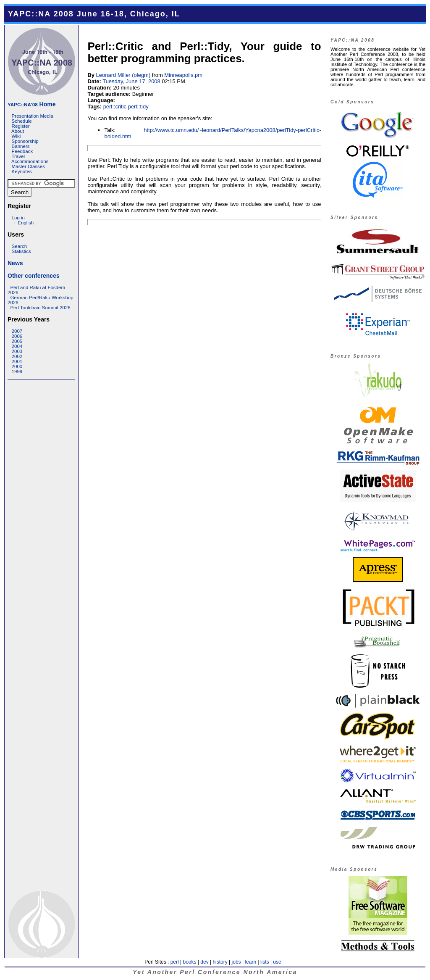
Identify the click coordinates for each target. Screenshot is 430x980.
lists (265, 962)
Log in (18, 218)
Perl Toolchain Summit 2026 (40, 308)
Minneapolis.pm (183, 75)
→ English (23, 223)
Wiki (16, 136)
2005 (17, 341)
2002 (17, 356)
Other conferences (34, 276)
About (18, 131)
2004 (17, 346)
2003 (17, 351)
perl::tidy (138, 107)
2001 (17, 361)
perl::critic (115, 107)
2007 (17, 331)
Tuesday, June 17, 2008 (131, 81)
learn (250, 962)
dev (204, 962)
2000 (17, 366)
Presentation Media (33, 116)
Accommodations (30, 161)
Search (20, 246)
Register (21, 126)
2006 (17, 336)
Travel (18, 156)
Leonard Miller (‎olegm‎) (123, 75)
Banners (21, 146)
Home (31, 104)
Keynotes (22, 171)
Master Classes (28, 166)
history (220, 962)
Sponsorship (25, 141)
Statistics (21, 251)
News (15, 263)
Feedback (22, 151)
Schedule (22, 121)
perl (175, 962)
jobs (236, 962)
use (277, 962)
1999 (17, 371)
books (189, 962)
